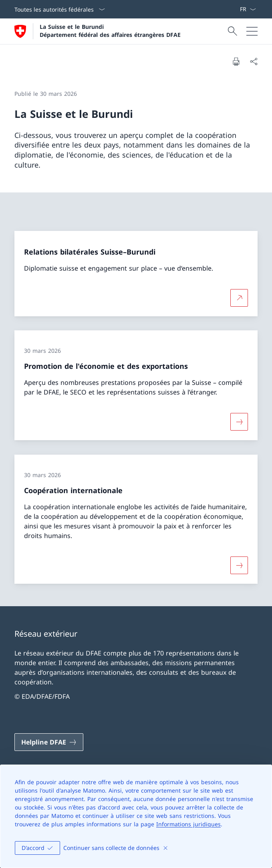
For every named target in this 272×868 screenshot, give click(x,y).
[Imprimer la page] (236, 61)
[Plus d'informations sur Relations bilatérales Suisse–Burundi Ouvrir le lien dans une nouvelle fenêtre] (239, 297)
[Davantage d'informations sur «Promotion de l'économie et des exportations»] (239, 422)
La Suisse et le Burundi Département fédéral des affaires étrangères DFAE (110, 30)
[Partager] (254, 61)
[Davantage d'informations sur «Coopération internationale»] (239, 565)
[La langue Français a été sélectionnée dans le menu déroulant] (248, 9)
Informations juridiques (188, 824)
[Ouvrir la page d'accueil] (98, 31)
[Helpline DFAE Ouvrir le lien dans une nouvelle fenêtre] (49, 742)
